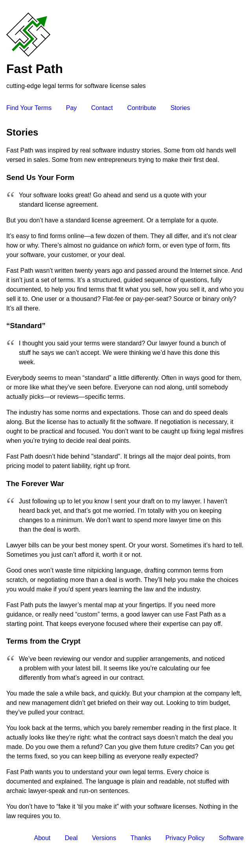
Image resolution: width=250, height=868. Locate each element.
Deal (71, 838)
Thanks (141, 838)
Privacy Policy (185, 838)
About (42, 838)
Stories (180, 108)
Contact (102, 108)
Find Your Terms (29, 108)
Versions (104, 838)
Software (231, 838)
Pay (72, 108)
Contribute (142, 108)
